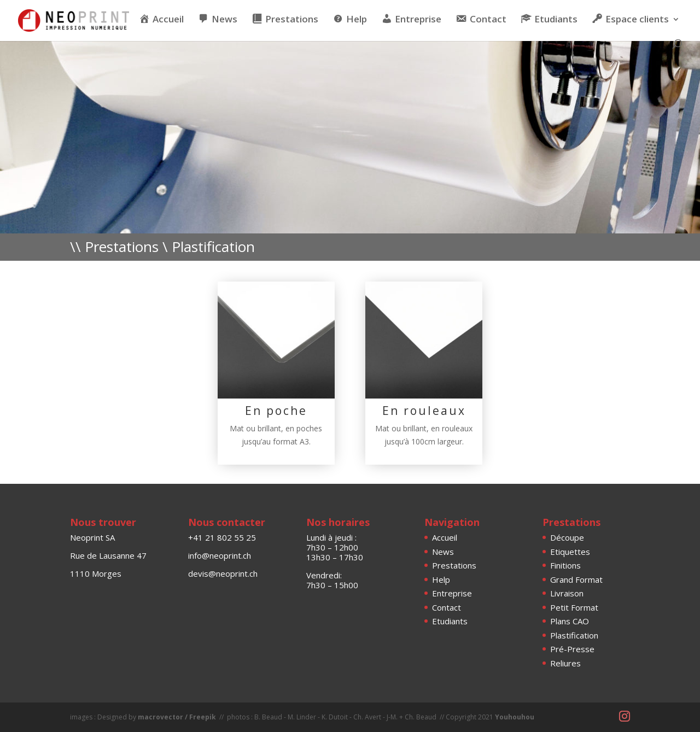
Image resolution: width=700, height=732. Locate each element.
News (443, 552)
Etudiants (450, 621)
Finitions (565, 565)
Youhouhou (515, 717)
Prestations (454, 565)
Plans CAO (570, 621)
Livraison (567, 593)
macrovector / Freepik (177, 717)
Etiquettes (570, 552)
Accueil (445, 537)
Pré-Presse (572, 649)
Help (441, 579)
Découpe (567, 537)
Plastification (574, 635)
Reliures (565, 663)
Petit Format (574, 607)
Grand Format (576, 579)
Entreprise (452, 593)
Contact (447, 607)
